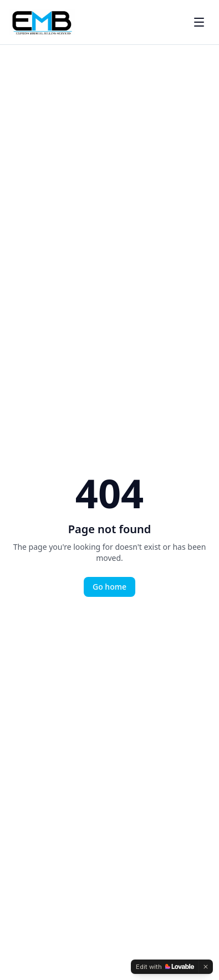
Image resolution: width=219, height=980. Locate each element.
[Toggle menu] (199, 22)
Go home (109, 587)
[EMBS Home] (42, 22)
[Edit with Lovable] (165, 967)
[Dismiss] (206, 967)
